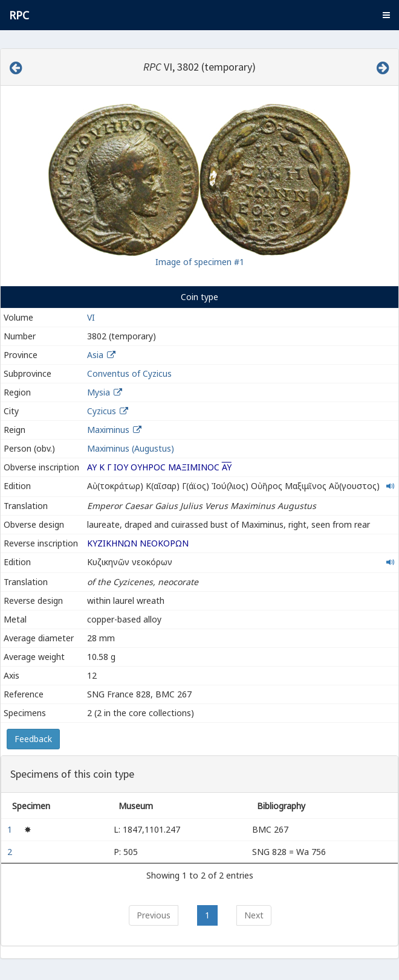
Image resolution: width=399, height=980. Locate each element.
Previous (154, 915)
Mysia (99, 392)
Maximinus (108, 430)
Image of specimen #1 (200, 262)
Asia (95, 355)
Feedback (33, 739)
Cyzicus (102, 411)
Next (254, 915)
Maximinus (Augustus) (131, 448)
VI (91, 317)
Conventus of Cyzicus (129, 373)
